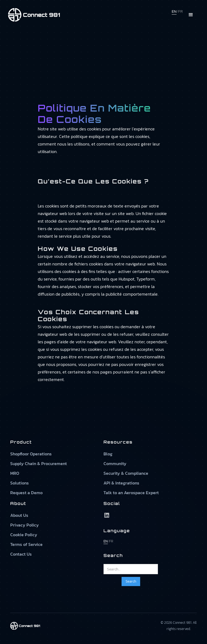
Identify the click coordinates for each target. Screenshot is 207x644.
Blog (108, 454)
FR (180, 11)
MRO (15, 473)
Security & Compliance (126, 473)
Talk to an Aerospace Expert (131, 493)
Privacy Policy (25, 525)
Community (115, 463)
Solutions (20, 483)
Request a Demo (26, 493)
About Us (19, 515)
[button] (191, 15)
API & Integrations (121, 483)
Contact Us (21, 554)
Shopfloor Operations (31, 454)
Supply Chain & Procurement (39, 463)
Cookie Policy (24, 535)
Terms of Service (26, 544)
